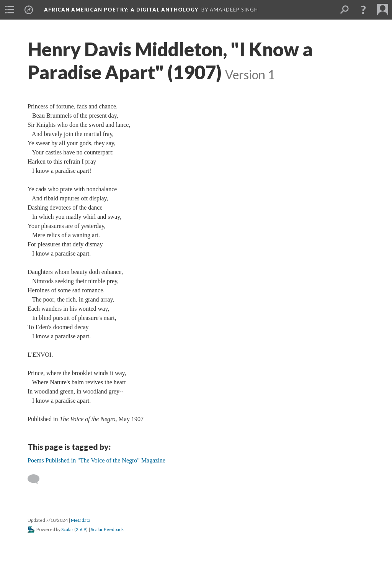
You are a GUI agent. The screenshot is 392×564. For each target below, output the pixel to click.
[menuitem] (10, 10)
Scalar (67, 529)
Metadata (81, 520)
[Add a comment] (37, 479)
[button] (363, 10)
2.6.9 (81, 529)
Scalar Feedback (107, 529)
